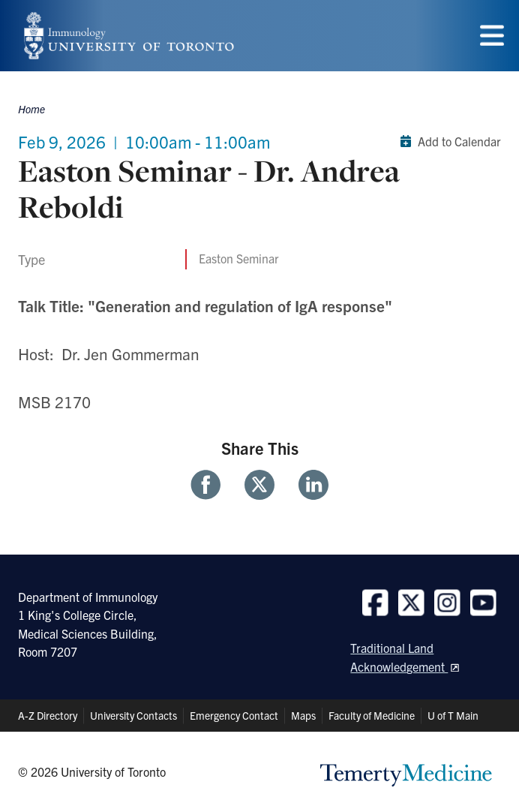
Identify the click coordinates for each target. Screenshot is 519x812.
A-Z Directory (48, 715)
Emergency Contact (234, 715)
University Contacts (133, 715)
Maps (303, 715)
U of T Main (453, 715)
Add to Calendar (447, 141)
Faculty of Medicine (372, 715)
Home (31, 109)
